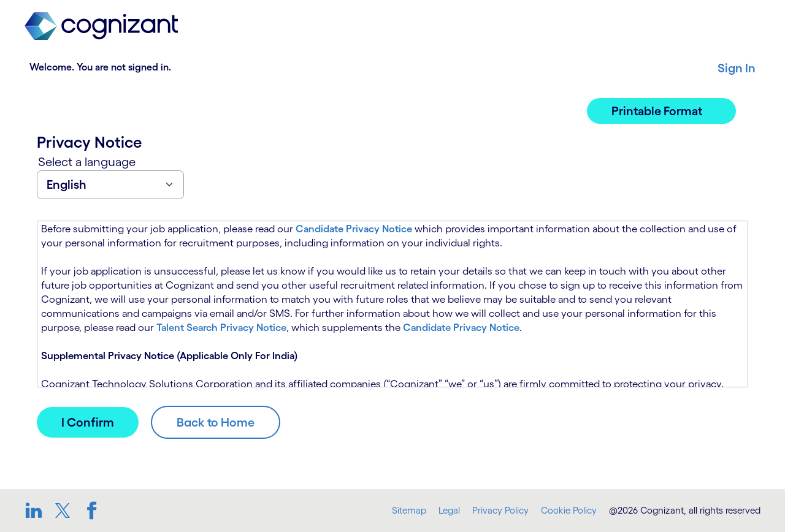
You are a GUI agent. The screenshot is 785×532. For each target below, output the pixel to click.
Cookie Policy (569, 510)
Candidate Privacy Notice (354, 229)
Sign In (737, 68)
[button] (661, 111)
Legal (449, 510)
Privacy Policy (500, 510)
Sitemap (409, 510)
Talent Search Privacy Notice (221, 327)
